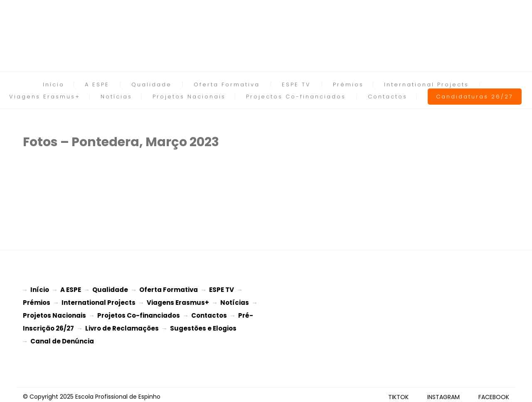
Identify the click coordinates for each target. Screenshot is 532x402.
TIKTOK (398, 393)
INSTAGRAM (443, 393)
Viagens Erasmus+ (45, 97)
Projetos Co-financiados (139, 314)
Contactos (388, 97)
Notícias (116, 97)
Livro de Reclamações (122, 326)
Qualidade (151, 85)
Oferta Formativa (227, 85)
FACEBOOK (494, 393)
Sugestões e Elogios (203, 326)
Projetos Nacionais (189, 97)
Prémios (348, 85)
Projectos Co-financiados (296, 97)
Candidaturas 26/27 (475, 97)
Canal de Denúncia (62, 338)
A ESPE (97, 85)
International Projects (426, 85)
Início (54, 85)
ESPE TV (296, 85)
